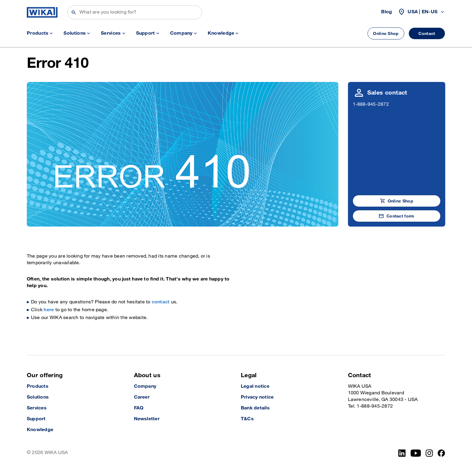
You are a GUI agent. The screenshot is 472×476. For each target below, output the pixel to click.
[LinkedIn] (402, 453)
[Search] (135, 12)
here (49, 310)
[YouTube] (416, 453)
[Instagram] (429, 453)
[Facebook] (441, 453)
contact (161, 302)
